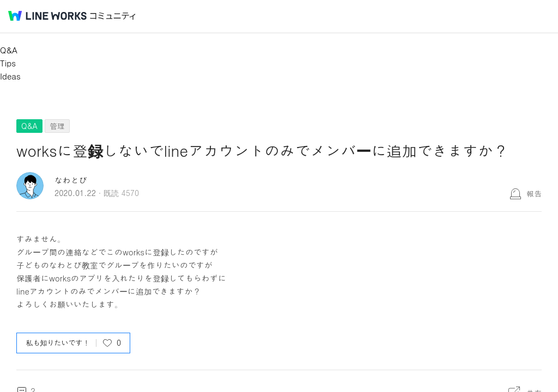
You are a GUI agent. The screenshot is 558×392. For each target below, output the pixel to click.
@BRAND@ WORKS (47, 16)
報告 (534, 193)
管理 (57, 126)
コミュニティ (113, 16)
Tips (8, 63)
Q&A (9, 50)
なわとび (71, 180)
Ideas (10, 76)
